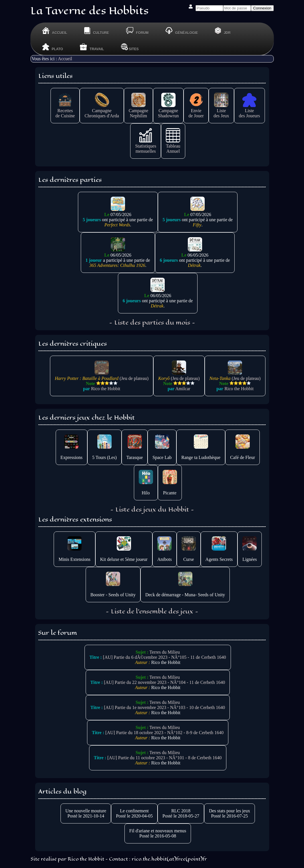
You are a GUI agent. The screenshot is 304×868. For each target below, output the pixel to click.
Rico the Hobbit (106, 389)
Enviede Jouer (196, 111)
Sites (130, 47)
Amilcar (183, 389)
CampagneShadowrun (168, 111)
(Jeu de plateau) (102, 376)
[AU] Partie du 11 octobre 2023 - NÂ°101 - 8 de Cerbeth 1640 (164, 758)
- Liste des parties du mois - (152, 323)
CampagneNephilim (138, 111)
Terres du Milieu (165, 652)
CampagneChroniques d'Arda (102, 111)
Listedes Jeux (221, 111)
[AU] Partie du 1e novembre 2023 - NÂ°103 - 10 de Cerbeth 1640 (164, 707)
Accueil (65, 59)
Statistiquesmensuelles (146, 146)
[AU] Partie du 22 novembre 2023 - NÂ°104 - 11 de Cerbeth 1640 (164, 682)
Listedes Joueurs (249, 111)
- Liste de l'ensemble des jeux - (152, 611)
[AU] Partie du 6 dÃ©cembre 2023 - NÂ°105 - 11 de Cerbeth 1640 (165, 657)
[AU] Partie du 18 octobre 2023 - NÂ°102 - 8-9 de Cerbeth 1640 (164, 733)
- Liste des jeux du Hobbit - (152, 509)
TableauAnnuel (173, 146)
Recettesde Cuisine (65, 111)
